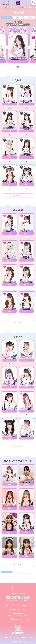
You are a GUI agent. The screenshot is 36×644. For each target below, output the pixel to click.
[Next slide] (30, 47)
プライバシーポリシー (26, 638)
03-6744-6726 (18, 613)
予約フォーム (14, 619)
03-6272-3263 (18, 597)
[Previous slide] (6, 47)
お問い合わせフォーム (18, 609)
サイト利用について (14, 638)
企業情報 (6, 638)
